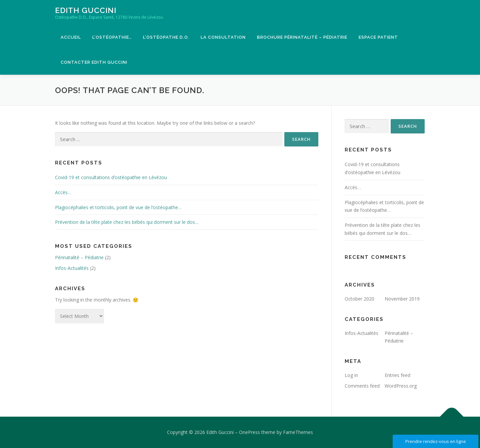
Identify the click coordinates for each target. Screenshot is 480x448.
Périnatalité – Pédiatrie (79, 257)
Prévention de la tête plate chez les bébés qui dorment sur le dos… (127, 222)
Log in (351, 375)
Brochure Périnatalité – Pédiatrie (302, 37)
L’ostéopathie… (112, 37)
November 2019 (402, 299)
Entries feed (397, 375)
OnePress (249, 432)
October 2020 (359, 299)
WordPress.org (401, 386)
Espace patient (378, 37)
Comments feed (362, 386)
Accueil (71, 37)
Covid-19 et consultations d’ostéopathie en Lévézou (111, 177)
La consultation (223, 37)
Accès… (63, 192)
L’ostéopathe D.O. (166, 37)
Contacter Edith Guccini (94, 62)
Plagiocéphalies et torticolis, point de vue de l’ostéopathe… (118, 207)
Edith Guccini (86, 10)
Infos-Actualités (72, 268)
